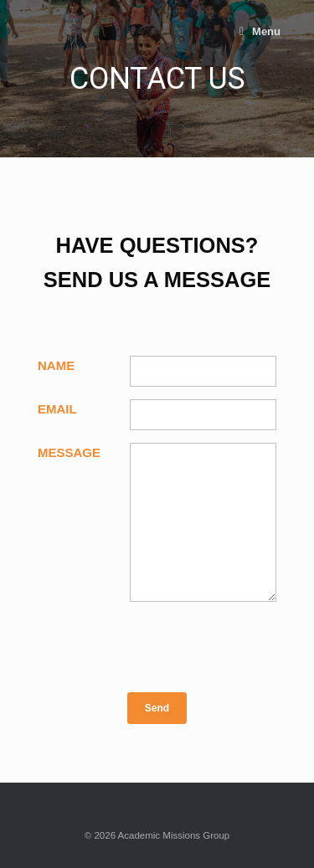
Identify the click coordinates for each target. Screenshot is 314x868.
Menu (260, 31)
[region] (157, 79)
